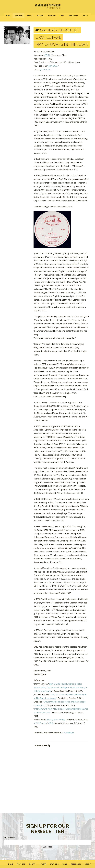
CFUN (47, 55)
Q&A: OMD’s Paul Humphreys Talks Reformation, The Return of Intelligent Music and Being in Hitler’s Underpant (60, 687)
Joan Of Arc (53, 66)
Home (8, 16)
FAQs (62, 16)
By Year (40, 16)
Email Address (9, 838)
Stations (52, 16)
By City (30, 16)
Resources (74, 16)
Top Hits (19, 16)
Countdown (68, 733)
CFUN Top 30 (40, 723)
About (86, 16)
